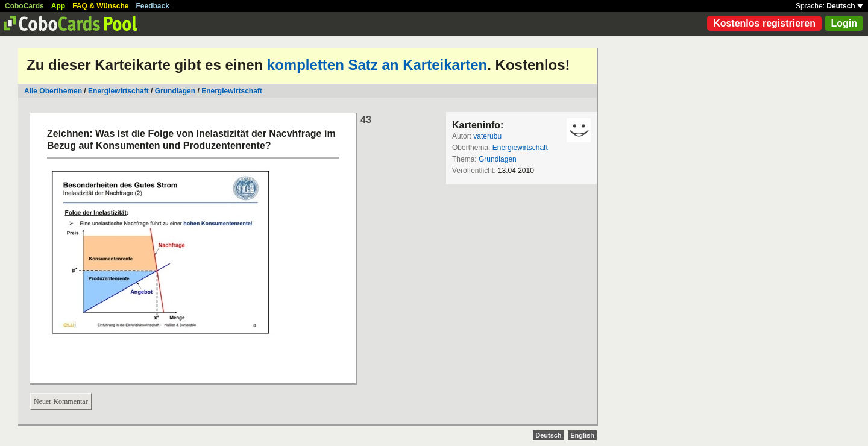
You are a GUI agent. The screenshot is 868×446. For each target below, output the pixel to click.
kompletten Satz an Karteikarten (377, 65)
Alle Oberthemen (53, 91)
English (582, 435)
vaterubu (487, 136)
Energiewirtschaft (118, 91)
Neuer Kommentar (61, 401)
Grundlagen (175, 91)
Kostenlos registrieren (764, 23)
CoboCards (24, 6)
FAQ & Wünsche (100, 6)
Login (844, 23)
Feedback (153, 6)
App (58, 6)
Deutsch (845, 6)
